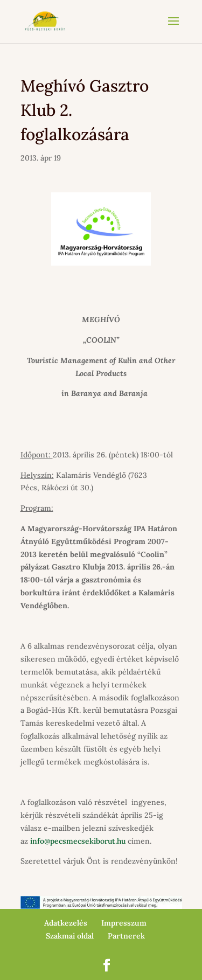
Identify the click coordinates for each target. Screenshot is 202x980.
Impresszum (124, 923)
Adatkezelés (66, 923)
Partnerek (126, 936)
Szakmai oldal (70, 936)
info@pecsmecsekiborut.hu (78, 841)
